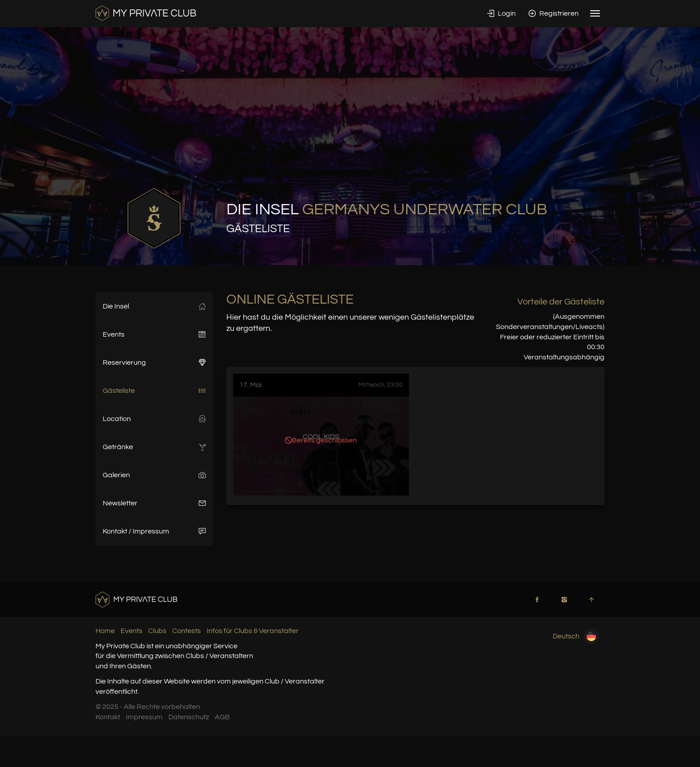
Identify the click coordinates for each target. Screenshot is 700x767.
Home (105, 631)
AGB (222, 717)
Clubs (157, 631)
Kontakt (108, 717)
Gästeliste (154, 391)
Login (501, 13)
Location (154, 419)
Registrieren (554, 13)
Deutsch (576, 636)
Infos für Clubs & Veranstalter (253, 631)
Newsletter (154, 503)
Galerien (154, 475)
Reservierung (154, 363)
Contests (187, 631)
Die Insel (154, 306)
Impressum (144, 717)
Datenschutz (189, 717)
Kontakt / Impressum (154, 531)
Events (154, 334)
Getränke (154, 447)
